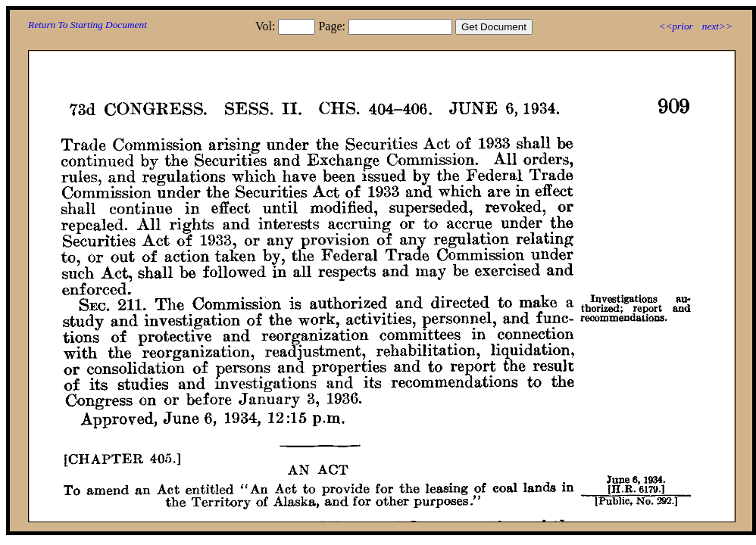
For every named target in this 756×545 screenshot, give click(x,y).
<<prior (675, 26)
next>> (717, 26)
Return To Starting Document (87, 25)
